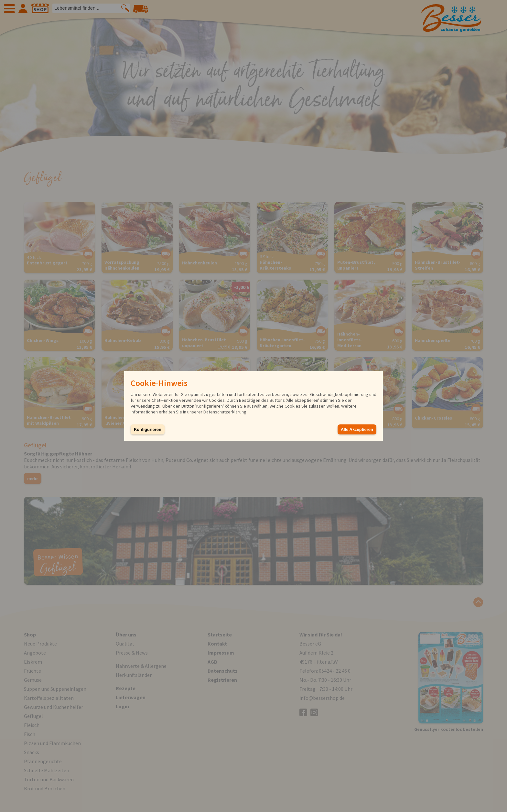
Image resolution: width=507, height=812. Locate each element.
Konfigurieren (148, 429)
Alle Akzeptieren (357, 429)
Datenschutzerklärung (225, 412)
